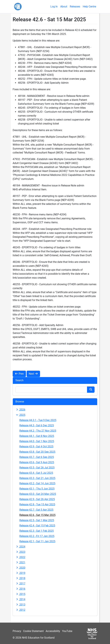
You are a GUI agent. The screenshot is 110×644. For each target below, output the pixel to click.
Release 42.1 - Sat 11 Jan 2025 (37, 541)
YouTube (67, 631)
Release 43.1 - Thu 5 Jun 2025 (37, 489)
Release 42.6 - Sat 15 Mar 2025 (37, 515)
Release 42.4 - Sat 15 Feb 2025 (37, 526)
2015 (20, 594)
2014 (20, 599)
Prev (19, 374)
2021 (20, 562)
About (64, 7)
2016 (20, 589)
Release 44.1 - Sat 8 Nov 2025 (37, 436)
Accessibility (53, 631)
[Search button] (91, 390)
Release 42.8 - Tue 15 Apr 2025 (37, 504)
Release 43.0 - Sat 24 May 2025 (38, 494)
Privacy (17, 631)
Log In (54, 7)
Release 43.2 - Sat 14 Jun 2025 (37, 483)
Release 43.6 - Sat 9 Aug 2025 (37, 462)
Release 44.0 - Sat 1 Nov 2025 (37, 441)
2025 (20, 415)
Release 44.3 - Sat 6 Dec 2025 (37, 425)
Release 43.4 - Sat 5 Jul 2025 (36, 473)
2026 (20, 410)
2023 (20, 552)
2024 (20, 547)
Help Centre (89, 7)
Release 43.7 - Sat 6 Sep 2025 (37, 457)
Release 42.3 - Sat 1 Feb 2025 (37, 531)
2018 (20, 578)
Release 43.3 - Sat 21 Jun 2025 (37, 478)
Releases (75, 7)
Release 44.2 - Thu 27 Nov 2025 (38, 431)
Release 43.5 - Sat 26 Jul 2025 (37, 468)
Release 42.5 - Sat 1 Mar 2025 (37, 520)
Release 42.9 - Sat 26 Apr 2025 (37, 499)
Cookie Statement (33, 631)
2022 (20, 557)
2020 (20, 568)
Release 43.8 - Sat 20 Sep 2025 (37, 452)
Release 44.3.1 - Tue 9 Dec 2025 (38, 420)
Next (33, 374)
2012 (20, 610)
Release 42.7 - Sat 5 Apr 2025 (36, 510)
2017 (20, 583)
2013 (20, 605)
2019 (20, 573)
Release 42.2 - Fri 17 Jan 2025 (37, 536)
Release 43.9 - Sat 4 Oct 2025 (36, 446)
